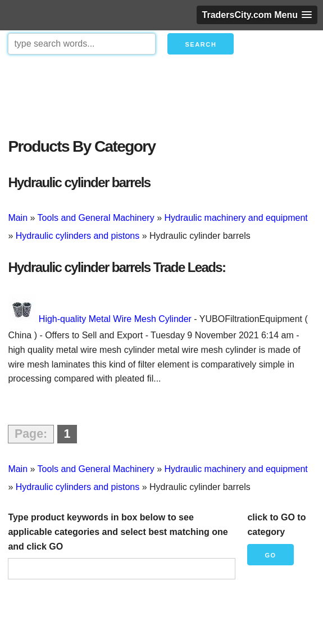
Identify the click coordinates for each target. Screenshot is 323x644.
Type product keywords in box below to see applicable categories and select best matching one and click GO (118, 532)
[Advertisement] (161, 93)
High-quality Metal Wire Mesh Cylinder (115, 319)
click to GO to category (276, 525)
